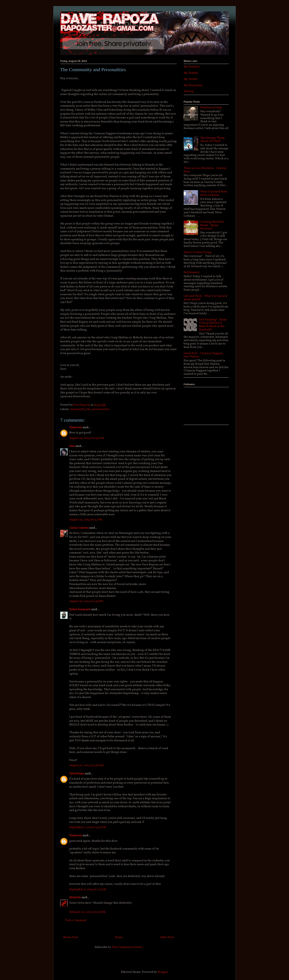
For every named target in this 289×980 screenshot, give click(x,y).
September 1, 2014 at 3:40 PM (88, 827)
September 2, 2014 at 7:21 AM (88, 890)
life (88, 409)
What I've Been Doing (197, 252)
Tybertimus (77, 774)
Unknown (76, 428)
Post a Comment (76, 920)
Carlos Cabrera (79, 528)
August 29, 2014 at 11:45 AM (87, 438)
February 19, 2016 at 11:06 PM (87, 912)
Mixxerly (75, 898)
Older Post (167, 937)
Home (119, 937)
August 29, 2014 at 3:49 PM (86, 601)
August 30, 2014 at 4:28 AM (86, 765)
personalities (101, 409)
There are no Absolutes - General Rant (205, 170)
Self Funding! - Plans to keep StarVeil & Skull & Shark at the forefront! (213, 325)
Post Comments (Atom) (127, 947)
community (77, 409)
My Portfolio (192, 67)
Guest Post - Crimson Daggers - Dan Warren (204, 355)
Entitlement (191, 272)
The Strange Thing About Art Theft (212, 140)
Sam (72, 446)
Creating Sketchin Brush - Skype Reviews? (212, 225)
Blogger (163, 972)
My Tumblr (191, 73)
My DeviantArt (193, 85)
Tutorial (189, 91)
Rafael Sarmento (80, 610)
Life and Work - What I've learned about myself (205, 298)
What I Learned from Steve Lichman (214, 193)
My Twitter (191, 79)
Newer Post (71, 937)
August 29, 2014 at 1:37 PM (86, 520)
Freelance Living (211, 108)
